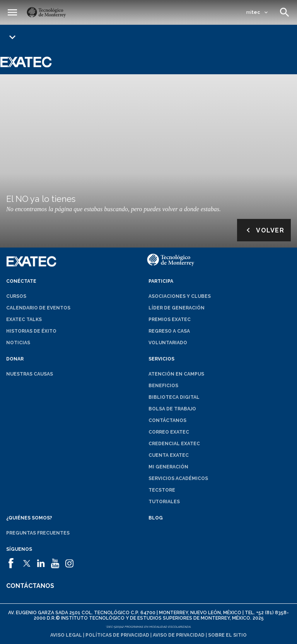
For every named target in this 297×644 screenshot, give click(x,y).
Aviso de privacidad (179, 635)
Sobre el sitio (227, 635)
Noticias (18, 343)
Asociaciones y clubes (180, 296)
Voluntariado (168, 343)
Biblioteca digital (174, 397)
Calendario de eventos (38, 308)
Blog (156, 518)
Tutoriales (164, 502)
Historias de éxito (31, 331)
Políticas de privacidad (117, 635)
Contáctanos (167, 420)
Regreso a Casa (169, 331)
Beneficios (163, 386)
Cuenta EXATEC (169, 455)
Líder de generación (177, 308)
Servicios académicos (178, 478)
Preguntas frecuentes (38, 533)
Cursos (16, 296)
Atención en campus (176, 374)
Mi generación (168, 467)
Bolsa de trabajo (172, 409)
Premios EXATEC (170, 319)
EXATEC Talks (24, 319)
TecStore (162, 490)
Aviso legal (66, 635)
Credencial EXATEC (174, 444)
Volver (264, 230)
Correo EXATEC (169, 432)
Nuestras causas (30, 374)
